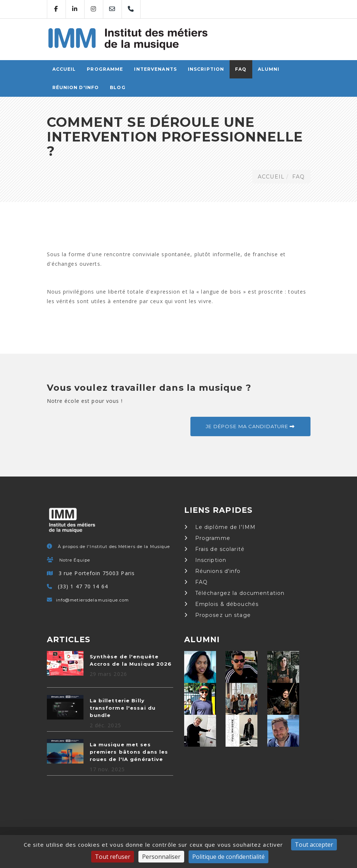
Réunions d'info (213, 571)
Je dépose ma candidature (250, 426)
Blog (118, 87)
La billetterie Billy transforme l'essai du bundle (123, 708)
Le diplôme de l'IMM (220, 527)
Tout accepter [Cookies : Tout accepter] (314, 845)
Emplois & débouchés (222, 604)
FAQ (241, 69)
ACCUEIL (64, 69)
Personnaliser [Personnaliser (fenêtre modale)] (161, 857)
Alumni (269, 69)
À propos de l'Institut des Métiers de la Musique (114, 547)
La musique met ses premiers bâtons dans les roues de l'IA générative (129, 752)
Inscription (206, 69)
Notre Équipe (75, 560)
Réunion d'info (76, 87)
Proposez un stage (217, 615)
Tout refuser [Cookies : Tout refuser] (113, 857)
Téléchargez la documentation (235, 593)
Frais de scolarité (214, 549)
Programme (105, 69)
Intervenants (155, 69)
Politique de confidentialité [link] (228, 857)
